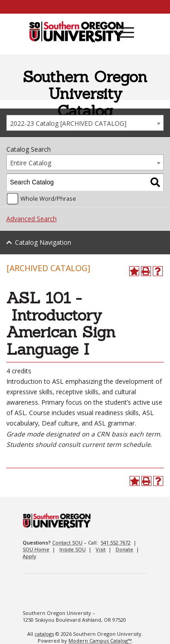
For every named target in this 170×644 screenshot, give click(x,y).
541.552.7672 (116, 542)
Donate (124, 549)
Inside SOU (73, 549)
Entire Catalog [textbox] (31, 163)
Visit (101, 549)
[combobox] (85, 123)
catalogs (44, 634)
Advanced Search (32, 219)
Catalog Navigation (43, 242)
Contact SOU (67, 542)
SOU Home (36, 549)
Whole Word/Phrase (48, 199)
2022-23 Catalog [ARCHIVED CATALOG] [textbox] (68, 123)
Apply (29, 556)
